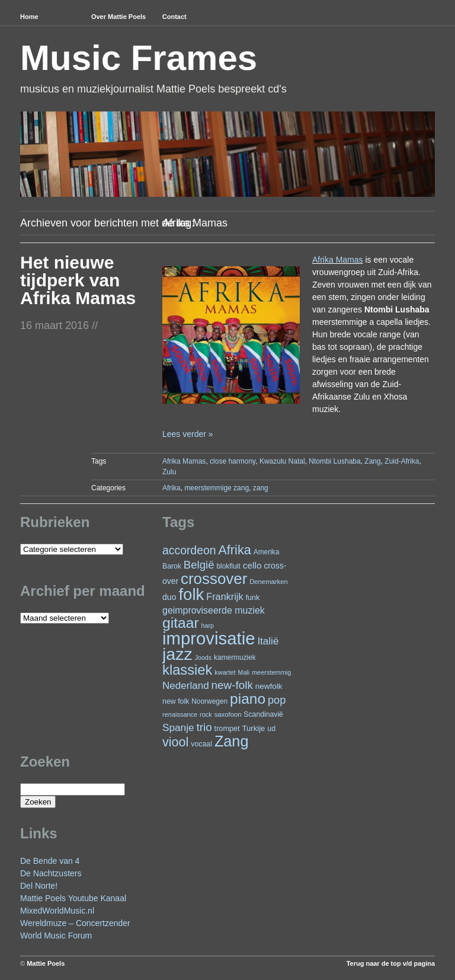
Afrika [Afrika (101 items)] (234, 550)
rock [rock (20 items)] (206, 714)
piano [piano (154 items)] (248, 699)
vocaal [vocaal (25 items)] (201, 744)
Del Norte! (39, 886)
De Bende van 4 (50, 861)
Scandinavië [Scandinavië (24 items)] (263, 714)
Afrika (172, 488)
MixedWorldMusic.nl (57, 911)
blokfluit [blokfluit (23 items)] (228, 566)
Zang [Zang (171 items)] (232, 741)
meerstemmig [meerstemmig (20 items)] (271, 672)
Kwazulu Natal (282, 461)
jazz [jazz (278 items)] (177, 654)
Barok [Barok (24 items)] (172, 566)
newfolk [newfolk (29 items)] (269, 686)
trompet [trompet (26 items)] (227, 729)
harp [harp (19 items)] (208, 625)
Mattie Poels (46, 963)
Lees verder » (188, 434)
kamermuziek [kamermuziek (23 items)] (235, 657)
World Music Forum (56, 936)
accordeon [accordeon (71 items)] (189, 550)
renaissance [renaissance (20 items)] (180, 714)
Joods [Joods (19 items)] (203, 657)
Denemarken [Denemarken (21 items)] (269, 582)
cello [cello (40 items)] (252, 565)
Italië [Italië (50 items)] (268, 641)
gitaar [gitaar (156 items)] (181, 623)
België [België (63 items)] (199, 565)
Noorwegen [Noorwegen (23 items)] (209, 701)
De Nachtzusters (51, 873)
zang (261, 488)
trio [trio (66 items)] (204, 727)
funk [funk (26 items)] (252, 598)
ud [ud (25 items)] (271, 729)
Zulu (169, 472)
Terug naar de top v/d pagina (391, 963)
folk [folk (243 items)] (191, 594)
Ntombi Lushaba (334, 461)
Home (29, 17)
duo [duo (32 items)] (169, 597)
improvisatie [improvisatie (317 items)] (209, 638)
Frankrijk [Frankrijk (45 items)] (225, 596)
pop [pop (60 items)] (277, 700)
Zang (372, 461)
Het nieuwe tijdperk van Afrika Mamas (78, 280)
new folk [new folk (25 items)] (176, 701)
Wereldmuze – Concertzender (75, 923)
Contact (174, 17)
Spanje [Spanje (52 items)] (178, 727)
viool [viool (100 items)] (175, 742)
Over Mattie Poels (118, 17)
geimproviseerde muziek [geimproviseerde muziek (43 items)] (214, 610)
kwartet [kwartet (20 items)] (225, 672)
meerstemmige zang (217, 488)
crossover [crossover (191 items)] (214, 579)
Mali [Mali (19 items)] (244, 672)
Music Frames (139, 58)
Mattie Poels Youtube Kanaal (73, 898)
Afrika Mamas (338, 260)
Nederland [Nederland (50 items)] (186, 686)
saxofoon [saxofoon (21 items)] (228, 714)
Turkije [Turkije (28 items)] (253, 728)
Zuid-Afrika (402, 461)
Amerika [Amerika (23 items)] (267, 552)
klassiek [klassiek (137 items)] (187, 670)
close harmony (233, 461)
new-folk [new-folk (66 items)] (232, 685)
